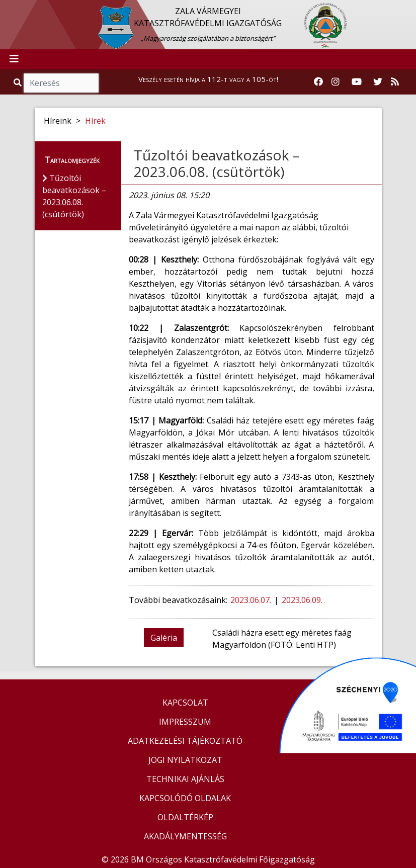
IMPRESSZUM (185, 722)
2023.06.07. (252, 600)
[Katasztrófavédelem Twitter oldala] (378, 82)
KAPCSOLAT (185, 703)
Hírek (95, 121)
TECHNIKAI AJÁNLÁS (185, 779)
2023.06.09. (303, 600)
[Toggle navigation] (14, 59)
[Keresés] (61, 83)
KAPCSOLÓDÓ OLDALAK (185, 798)
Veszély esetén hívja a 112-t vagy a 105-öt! (208, 79)
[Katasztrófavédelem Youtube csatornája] (357, 82)
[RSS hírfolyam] (395, 82)
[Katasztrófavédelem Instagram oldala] (336, 82)
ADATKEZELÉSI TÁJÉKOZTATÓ (185, 741)
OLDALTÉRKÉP (185, 817)
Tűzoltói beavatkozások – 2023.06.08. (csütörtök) (217, 163)
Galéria (164, 638)
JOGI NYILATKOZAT (185, 760)
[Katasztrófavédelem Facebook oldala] (318, 82)
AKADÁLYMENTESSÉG (185, 836)
